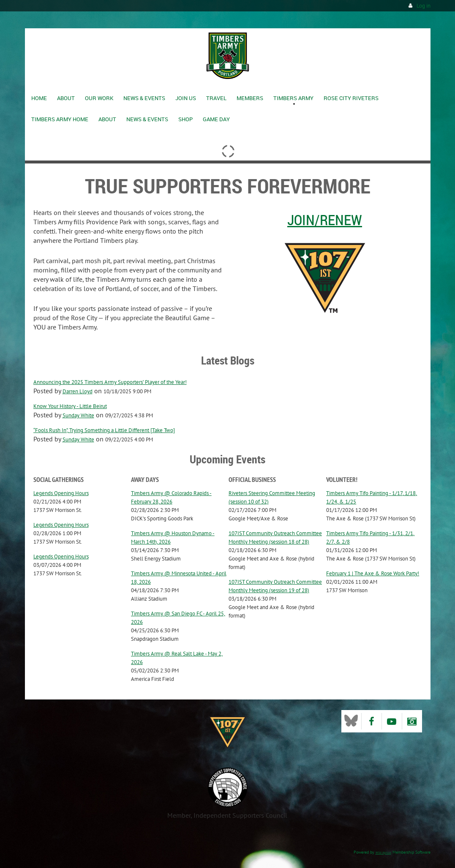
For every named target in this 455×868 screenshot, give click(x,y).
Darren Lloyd (78, 391)
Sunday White (78, 415)
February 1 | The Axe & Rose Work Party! (373, 573)
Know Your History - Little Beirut (70, 406)
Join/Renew (325, 220)
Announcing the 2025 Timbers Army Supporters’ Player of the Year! (110, 382)
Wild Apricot (383, 853)
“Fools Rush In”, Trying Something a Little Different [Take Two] (104, 430)
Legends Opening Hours (61, 493)
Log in (424, 6)
